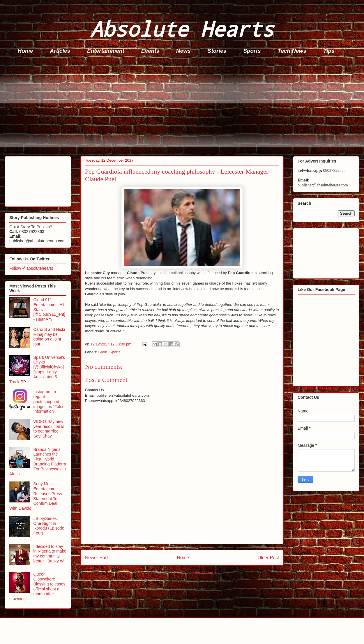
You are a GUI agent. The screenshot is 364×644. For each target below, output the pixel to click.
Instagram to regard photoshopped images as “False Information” (49, 402)
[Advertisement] (184, 107)
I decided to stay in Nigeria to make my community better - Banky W (50, 554)
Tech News (292, 51)
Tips (329, 51)
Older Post (268, 558)
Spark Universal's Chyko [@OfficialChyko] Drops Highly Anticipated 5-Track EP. (37, 370)
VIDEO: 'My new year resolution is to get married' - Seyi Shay (49, 429)
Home (25, 51)
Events (150, 51)
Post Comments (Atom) (194, 572)
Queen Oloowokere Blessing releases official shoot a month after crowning (37, 586)
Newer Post (97, 558)
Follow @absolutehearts (31, 268)
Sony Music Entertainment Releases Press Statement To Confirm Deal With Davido (36, 496)
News (183, 51)
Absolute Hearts (182, 29)
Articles (60, 51)
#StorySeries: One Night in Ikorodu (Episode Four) (49, 526)
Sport (103, 352)
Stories (217, 51)
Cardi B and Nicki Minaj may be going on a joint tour (49, 337)
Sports (252, 51)
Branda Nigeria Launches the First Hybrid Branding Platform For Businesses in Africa (38, 462)
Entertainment (106, 51)
